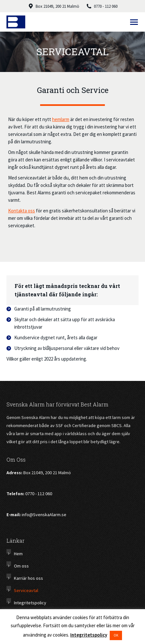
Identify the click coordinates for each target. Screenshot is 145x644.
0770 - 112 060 (39, 494)
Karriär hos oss (28, 578)
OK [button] (116, 635)
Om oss (21, 566)
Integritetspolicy (30, 603)
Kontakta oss (22, 211)
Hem (18, 554)
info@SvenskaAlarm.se (44, 515)
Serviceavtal (26, 590)
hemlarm (61, 119)
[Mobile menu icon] (134, 22)
